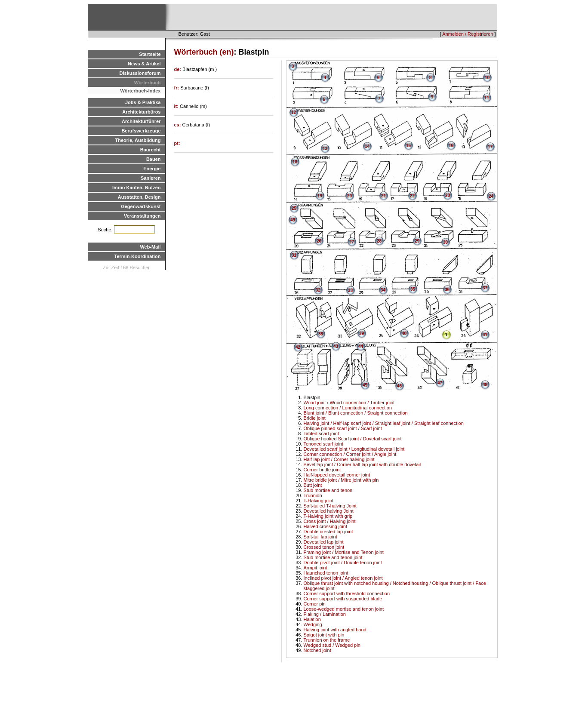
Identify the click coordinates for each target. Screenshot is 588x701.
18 (295, 162)
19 (320, 196)
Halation (312, 619)
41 (485, 335)
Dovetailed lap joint (324, 542)
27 (352, 242)
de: (179, 69)
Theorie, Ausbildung (138, 140)
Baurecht (151, 150)
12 (294, 112)
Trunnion (313, 495)
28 (379, 241)
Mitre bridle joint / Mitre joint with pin (341, 480)
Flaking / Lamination (325, 614)
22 (412, 196)
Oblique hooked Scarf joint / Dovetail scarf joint (353, 439)
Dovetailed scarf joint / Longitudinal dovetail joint (354, 449)
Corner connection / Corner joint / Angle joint (350, 454)
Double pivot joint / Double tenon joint (343, 563)
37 (485, 288)
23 (448, 195)
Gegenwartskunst (141, 206)
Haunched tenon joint (326, 573)
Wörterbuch (148, 83)
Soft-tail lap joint (320, 537)
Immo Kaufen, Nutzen (136, 188)
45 (365, 385)
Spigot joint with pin (324, 635)
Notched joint (317, 650)
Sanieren (151, 178)
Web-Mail (150, 247)
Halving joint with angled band (335, 630)
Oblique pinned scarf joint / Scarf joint (343, 428)
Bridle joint (315, 418)
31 (294, 255)
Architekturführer (141, 121)
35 (413, 289)
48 (485, 385)
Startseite (150, 54)
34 (383, 290)
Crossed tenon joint (324, 547)
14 (367, 146)
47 (440, 383)
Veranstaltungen (142, 216)
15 (408, 146)
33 (350, 291)
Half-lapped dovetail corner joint (337, 475)
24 (491, 196)
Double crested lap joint (328, 532)
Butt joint (313, 485)
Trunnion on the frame (327, 640)
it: (177, 106)
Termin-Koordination (138, 256)
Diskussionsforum (140, 73)
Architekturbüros (141, 112)
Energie (152, 169)
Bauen (154, 159)
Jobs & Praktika (143, 102)
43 (336, 346)
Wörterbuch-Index (140, 91)
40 (404, 334)
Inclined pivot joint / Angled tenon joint (343, 578)
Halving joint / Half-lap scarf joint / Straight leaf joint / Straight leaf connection (384, 423)
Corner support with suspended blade (343, 599)
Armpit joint (316, 568)
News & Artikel (144, 64)
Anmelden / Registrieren (468, 34)
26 (319, 241)
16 (451, 146)
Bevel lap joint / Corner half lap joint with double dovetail (362, 464)
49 (293, 220)
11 (487, 98)
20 (349, 196)
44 (361, 346)
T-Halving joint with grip (328, 516)
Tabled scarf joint (322, 434)
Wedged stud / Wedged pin (332, 645)
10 (487, 78)
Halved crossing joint (326, 526)
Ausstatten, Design (139, 197)
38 (321, 334)
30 (445, 242)
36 (447, 290)
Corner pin (315, 604)
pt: (177, 143)
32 (318, 290)
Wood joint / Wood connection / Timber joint (349, 403)
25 (294, 208)
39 (362, 334)
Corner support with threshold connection (347, 593)
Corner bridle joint (322, 470)
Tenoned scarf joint (323, 444)
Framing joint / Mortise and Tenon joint (344, 552)
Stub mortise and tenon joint (333, 557)
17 (490, 147)
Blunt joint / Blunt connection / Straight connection (356, 413)
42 (298, 347)
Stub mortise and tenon (328, 490)
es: (178, 125)
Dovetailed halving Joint (329, 511)
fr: (177, 88)
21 (383, 196)
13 (325, 149)
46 (399, 386)
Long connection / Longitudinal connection (348, 408)
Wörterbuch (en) (204, 52)
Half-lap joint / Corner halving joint (339, 459)
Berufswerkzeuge (141, 131)
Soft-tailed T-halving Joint (330, 506)
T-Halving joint (319, 501)
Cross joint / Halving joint (330, 521)
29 (417, 241)
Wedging (313, 624)
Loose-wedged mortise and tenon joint (344, 609)
